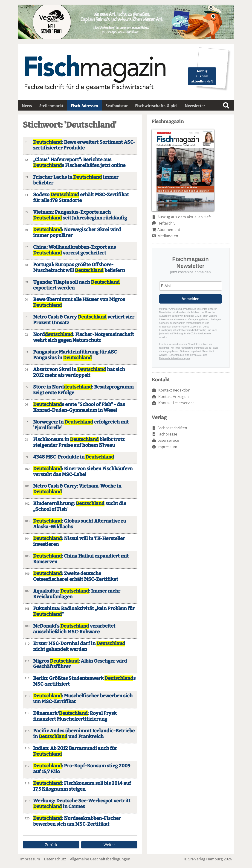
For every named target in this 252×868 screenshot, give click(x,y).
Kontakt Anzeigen (174, 397)
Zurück (51, 845)
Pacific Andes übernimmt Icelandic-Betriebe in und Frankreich (84, 734)
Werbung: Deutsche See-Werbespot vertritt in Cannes (82, 804)
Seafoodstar (117, 106)
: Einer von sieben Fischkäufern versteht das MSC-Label (83, 472)
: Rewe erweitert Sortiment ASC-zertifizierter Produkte (84, 145)
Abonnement (169, 230)
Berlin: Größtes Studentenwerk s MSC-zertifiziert (84, 681)
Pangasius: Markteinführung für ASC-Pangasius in (76, 355)
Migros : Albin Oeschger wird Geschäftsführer (80, 664)
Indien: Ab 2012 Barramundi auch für (75, 751)
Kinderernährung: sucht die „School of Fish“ (80, 506)
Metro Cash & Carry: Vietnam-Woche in (77, 489)
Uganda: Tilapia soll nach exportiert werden (76, 285)
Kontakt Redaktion (174, 390)
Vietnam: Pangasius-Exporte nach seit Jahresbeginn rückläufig (80, 215)
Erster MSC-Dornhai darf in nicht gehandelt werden (79, 646)
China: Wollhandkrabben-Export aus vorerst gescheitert (74, 250)
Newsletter (195, 106)
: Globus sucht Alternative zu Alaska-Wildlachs (80, 524)
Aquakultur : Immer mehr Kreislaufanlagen (77, 594)
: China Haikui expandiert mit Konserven (81, 559)
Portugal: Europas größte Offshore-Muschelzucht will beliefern (79, 268)
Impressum (167, 447)
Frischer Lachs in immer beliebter (76, 180)
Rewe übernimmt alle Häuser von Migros (79, 302)
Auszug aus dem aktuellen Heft (184, 217)
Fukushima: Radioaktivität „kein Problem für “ (84, 611)
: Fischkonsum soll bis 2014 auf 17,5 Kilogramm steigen (82, 786)
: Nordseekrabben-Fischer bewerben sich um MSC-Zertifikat (77, 821)
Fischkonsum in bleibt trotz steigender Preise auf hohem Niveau (79, 442)
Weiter (109, 845)
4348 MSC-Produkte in (74, 457)
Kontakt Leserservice (176, 403)
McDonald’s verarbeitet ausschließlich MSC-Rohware (74, 629)
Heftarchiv (166, 223)
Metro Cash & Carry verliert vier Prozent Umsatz (84, 320)
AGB (200, 355)
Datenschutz (55, 859)
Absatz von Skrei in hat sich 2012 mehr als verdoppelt (79, 372)
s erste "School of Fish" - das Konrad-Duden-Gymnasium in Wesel (79, 407)
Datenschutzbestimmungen (175, 358)
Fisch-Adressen (85, 106)
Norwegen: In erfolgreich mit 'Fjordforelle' (81, 425)
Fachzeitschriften (172, 428)
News (27, 106)
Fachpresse (167, 434)
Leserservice (168, 440)
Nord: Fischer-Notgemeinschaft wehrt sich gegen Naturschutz (84, 337)
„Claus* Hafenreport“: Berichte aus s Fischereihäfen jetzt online (79, 163)
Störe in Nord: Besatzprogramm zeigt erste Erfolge (83, 390)
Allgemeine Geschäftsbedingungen (100, 859)
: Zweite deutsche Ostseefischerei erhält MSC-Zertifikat (76, 576)
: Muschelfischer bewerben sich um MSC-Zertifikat (83, 699)
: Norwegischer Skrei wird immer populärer (77, 233)
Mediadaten (168, 236)
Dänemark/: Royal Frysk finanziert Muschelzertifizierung (75, 716)
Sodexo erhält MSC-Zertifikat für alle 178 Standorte (81, 198)
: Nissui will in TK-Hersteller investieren (79, 541)
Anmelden (190, 299)
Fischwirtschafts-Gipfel (156, 106)
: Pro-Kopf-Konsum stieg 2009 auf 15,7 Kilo (82, 769)
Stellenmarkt (51, 106)
